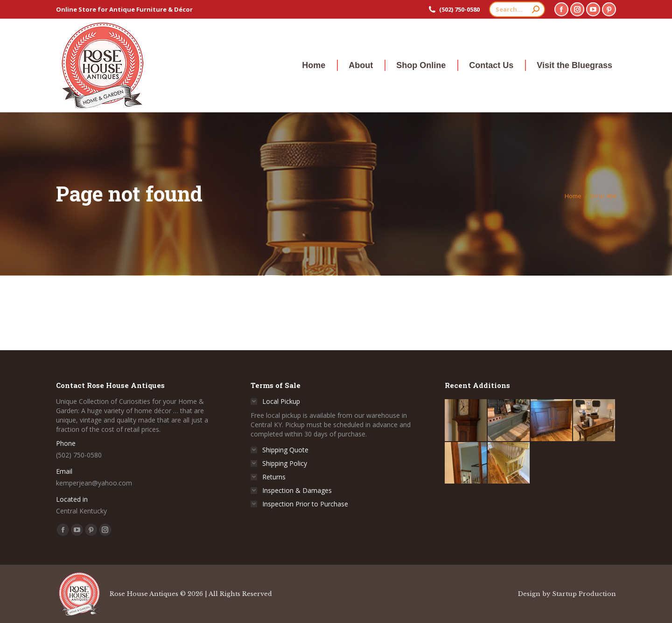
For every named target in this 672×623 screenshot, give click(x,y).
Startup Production (584, 594)
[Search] (517, 9)
